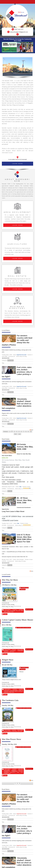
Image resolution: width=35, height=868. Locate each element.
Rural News (10, 360)
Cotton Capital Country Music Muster (17, 620)
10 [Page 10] (31, 432)
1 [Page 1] (10, 432)
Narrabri (13, 611)
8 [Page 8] (26, 432)
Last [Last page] (19, 434)
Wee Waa (12, 652)
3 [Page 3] (14, 432)
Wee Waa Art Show (10, 580)
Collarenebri (14, 690)
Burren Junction (10, 651)
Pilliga (18, 611)
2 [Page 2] (12, 432)
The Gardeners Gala (10, 700)
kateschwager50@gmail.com (19, 32)
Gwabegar (7, 771)
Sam (20, 487)
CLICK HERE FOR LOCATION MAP (18, 160)
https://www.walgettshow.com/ (12, 679)
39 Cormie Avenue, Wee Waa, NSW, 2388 (25, 447)
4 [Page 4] (17, 432)
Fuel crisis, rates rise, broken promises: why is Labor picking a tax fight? (17, 372)
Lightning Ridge (13, 691)
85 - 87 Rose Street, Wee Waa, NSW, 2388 (24, 500)
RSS (31, 430)
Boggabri (20, 650)
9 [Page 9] (28, 432)
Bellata (21, 769)
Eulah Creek (8, 731)
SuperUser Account (22, 355)
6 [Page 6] (21, 432)
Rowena (21, 691)
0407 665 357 (19, 29)
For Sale (10, 491)
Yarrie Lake (10, 612)
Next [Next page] (16, 434)
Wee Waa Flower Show (11, 739)
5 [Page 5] (19, 432)
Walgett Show (8, 660)
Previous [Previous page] (6, 432)
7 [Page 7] (24, 432)
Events (15, 610)
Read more (29, 609)
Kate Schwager (26, 628)
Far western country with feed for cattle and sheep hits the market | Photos (17, 340)
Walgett (6, 652)
